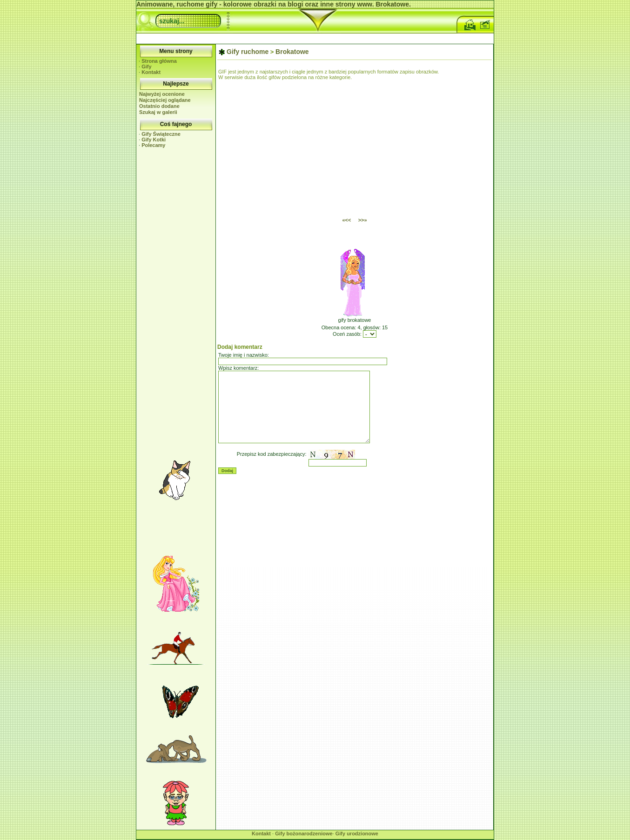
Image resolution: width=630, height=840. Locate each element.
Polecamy (153, 145)
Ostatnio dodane (159, 106)
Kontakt (151, 72)
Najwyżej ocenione (162, 94)
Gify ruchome (248, 52)
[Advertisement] (315, 37)
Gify (146, 67)
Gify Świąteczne (161, 134)
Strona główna (159, 61)
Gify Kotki (154, 140)
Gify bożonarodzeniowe (304, 833)
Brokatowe (292, 52)
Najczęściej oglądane (165, 100)
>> (363, 220)
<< (346, 220)
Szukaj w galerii (158, 112)
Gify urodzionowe (357, 833)
